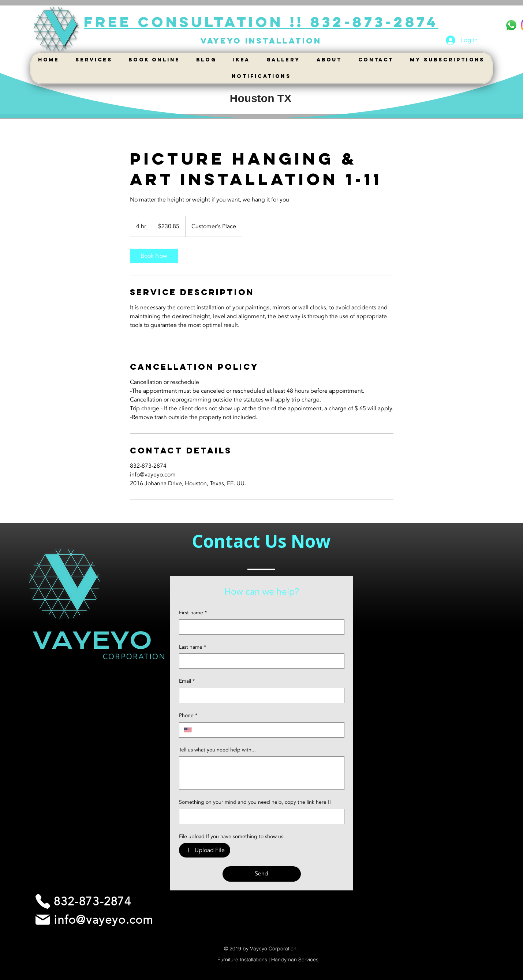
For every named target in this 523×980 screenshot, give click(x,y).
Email (187, 681)
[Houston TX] (261, 98)
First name (193, 613)
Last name (193, 647)
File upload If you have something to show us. (232, 836)
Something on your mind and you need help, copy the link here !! (255, 802)
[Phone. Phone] (268, 730)
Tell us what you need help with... (217, 750)
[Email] (259, 696)
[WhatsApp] (511, 25)
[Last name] (259, 661)
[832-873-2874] (83, 901)
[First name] (259, 627)
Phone (188, 716)
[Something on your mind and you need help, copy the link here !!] (259, 817)
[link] (154, 256)
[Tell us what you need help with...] (262, 773)
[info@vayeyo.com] (94, 920)
